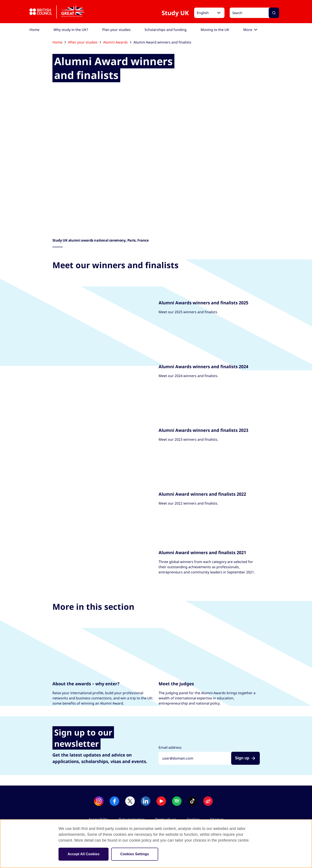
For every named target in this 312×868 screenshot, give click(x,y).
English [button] (203, 13)
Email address (170, 747)
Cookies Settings (135, 854)
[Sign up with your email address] (195, 758)
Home (59, 42)
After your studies (84, 42)
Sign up (242, 758)
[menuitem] (34, 30)
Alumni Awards (117, 42)
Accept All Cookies (84, 854)
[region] (156, 844)
